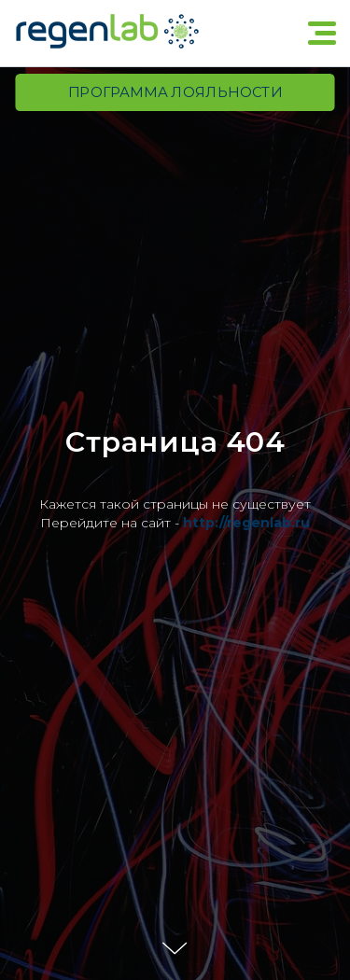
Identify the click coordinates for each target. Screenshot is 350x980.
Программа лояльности (175, 92)
